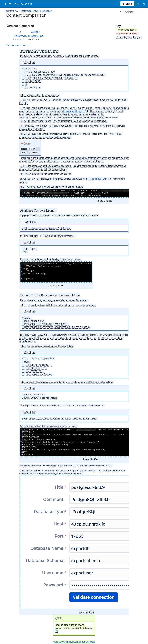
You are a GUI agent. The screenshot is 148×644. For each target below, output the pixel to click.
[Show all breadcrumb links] (17, 11)
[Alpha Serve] (16, 4)
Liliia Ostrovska (20, 36)
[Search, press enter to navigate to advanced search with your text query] (77, 4)
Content (10, 11)
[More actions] (139, 12)
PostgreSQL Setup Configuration (36, 11)
